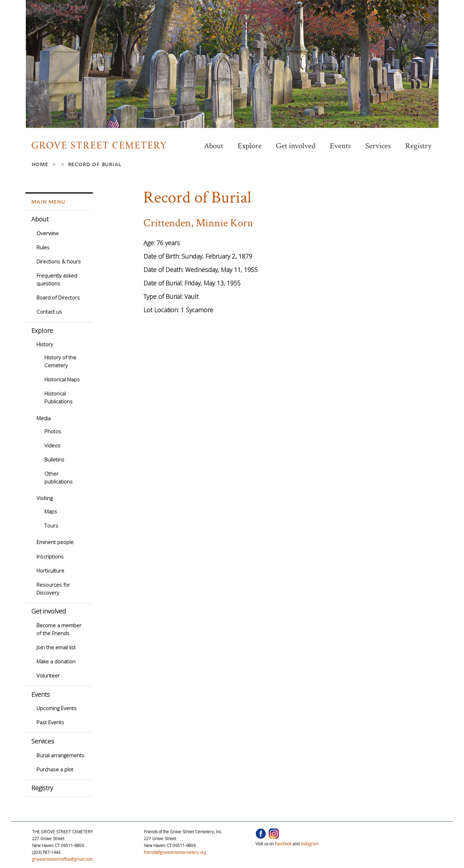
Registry (418, 146)
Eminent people (55, 542)
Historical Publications (58, 397)
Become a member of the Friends (59, 629)
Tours (51, 525)
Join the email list (56, 647)
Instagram (310, 844)
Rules (43, 247)
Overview (47, 233)
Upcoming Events (57, 708)
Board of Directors (58, 297)
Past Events (50, 722)
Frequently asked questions (57, 279)
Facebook (283, 844)
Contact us (49, 312)
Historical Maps (62, 379)
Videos (52, 445)
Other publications (58, 478)
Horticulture (50, 571)
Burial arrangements (60, 755)
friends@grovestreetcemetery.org (175, 852)
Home (40, 164)
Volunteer (48, 675)
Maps (51, 511)
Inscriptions (50, 556)
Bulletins (54, 459)
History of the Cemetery (60, 361)
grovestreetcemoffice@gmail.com (62, 859)
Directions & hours (59, 261)
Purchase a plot (55, 769)
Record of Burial (95, 164)
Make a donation (56, 661)
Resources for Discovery (53, 589)
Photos (53, 431)
